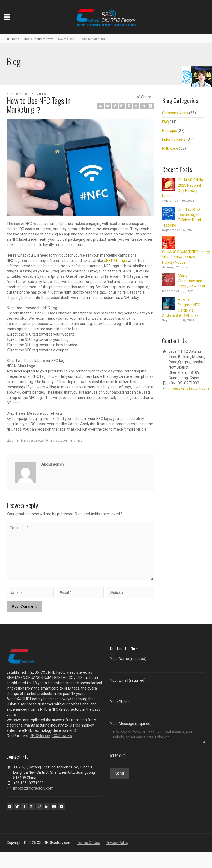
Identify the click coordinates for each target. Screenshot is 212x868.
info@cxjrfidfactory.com (189, 388)
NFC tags (55, 441)
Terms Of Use (89, 843)
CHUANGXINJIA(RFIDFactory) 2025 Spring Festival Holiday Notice (186, 257)
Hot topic (169, 131)
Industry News (34, 441)
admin (15, 441)
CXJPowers (62, 736)
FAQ (165, 122)
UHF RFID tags (115, 261)
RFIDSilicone (40, 736)
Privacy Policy (117, 843)
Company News (175, 113)
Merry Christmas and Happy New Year (192, 281)
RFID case (170, 148)
